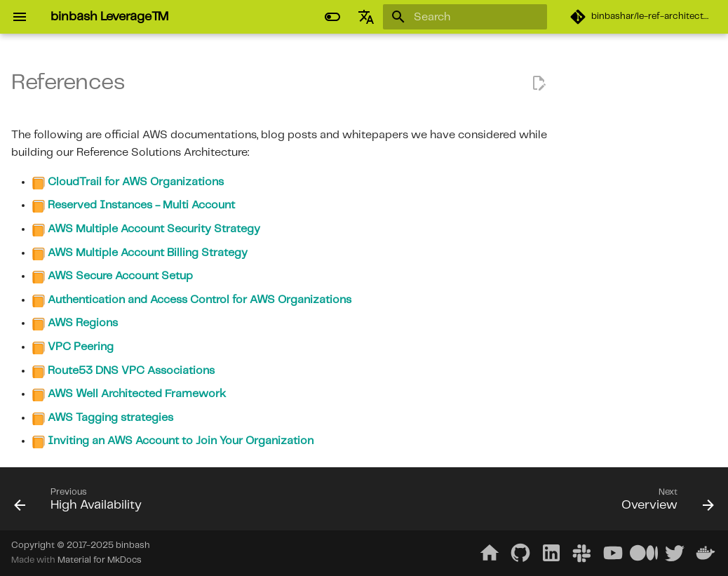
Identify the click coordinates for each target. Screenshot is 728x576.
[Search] (465, 17)
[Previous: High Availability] (81, 503)
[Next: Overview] (664, 503)
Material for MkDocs (100, 560)
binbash (133, 545)
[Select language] (366, 17)
